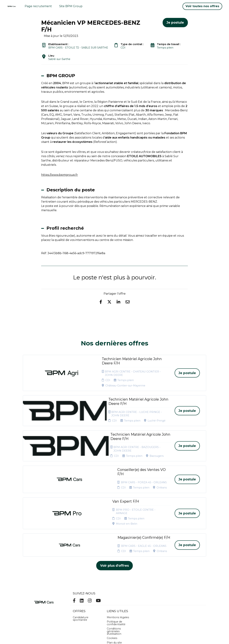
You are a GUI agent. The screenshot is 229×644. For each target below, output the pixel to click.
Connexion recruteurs (114, 596)
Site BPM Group (71, 6)
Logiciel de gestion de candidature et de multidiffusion (115, 637)
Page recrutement (38, 6)
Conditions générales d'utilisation (114, 579)
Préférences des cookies (117, 603)
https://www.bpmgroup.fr (59, 175)
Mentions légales (118, 566)
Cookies (112, 586)
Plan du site (114, 591)
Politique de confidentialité (116, 571)
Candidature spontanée (81, 567)
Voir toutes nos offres (202, 6)
